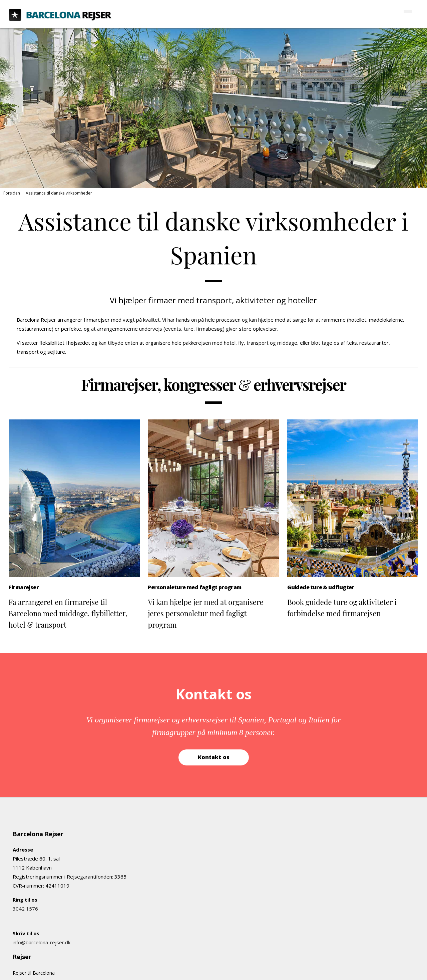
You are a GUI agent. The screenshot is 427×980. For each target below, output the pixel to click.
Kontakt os (214, 757)
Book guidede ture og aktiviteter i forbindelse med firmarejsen (342, 608)
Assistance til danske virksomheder (59, 193)
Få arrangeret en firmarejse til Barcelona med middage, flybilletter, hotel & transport (68, 613)
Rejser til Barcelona (34, 973)
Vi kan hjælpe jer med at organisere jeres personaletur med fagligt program (205, 613)
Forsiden (12, 193)
